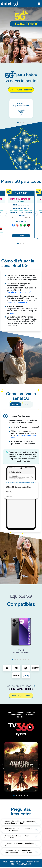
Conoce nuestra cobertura (21, 90)
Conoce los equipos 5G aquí (24, 437)
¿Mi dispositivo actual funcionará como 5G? (19, 844)
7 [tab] (28, 659)
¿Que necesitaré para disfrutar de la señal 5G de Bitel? (18, 829)
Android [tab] (15, 404)
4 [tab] (20, 659)
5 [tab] (23, 659)
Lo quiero (21, 236)
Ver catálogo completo (21, 695)
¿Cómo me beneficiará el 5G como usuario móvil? (17, 837)
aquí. (12, 313)
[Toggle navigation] (39, 4)
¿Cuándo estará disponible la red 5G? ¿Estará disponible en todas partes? (18, 851)
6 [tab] (26, 659)
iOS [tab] (27, 404)
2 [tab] (20, 122)
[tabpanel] (21, 109)
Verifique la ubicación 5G (18, 303)
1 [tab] (18, 122)
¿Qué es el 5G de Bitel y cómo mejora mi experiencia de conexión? (19, 822)
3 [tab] (23, 122)
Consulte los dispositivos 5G (19, 292)
